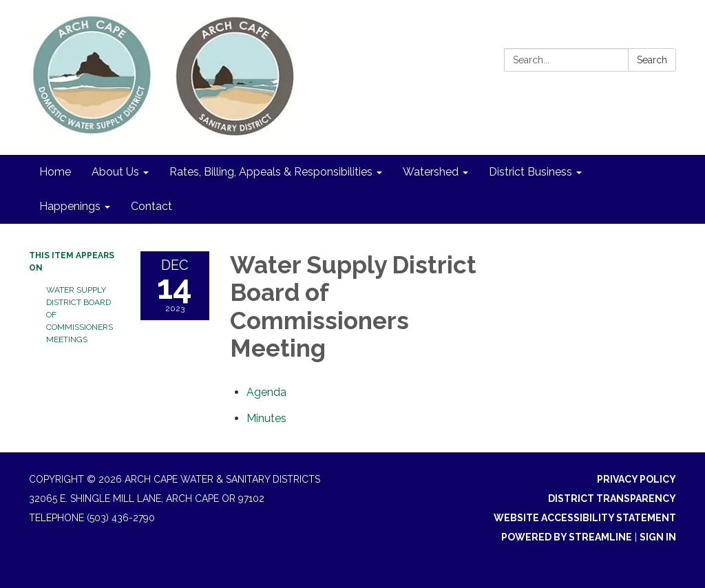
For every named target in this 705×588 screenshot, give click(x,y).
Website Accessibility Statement (585, 518)
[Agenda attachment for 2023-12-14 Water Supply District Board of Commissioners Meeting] (266, 392)
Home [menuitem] (55, 172)
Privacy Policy (636, 479)
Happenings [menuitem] (70, 206)
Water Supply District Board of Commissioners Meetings (80, 315)
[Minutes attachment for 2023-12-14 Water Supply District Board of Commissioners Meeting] (266, 418)
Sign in (658, 537)
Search (652, 60)
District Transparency (612, 498)
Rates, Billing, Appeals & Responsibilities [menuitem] (271, 172)
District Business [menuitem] (530, 172)
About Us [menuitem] (115, 172)
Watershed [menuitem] (431, 172)
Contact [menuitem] (151, 206)
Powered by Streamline (567, 537)
